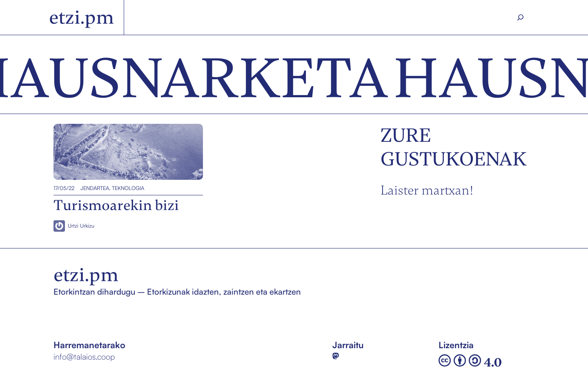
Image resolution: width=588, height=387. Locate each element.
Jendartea (95, 188)
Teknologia (128, 188)
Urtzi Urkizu (81, 226)
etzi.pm (81, 17)
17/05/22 (64, 188)
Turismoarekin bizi (91, 152)
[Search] (521, 18)
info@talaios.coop (84, 357)
